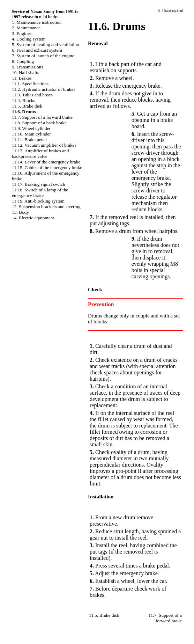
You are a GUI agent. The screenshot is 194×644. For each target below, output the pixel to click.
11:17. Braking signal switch (39, 184)
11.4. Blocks (24, 100)
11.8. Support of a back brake (39, 123)
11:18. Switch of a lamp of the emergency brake (40, 193)
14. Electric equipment (33, 218)
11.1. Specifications (30, 84)
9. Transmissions (28, 67)
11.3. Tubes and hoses (32, 95)
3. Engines (22, 33)
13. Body (20, 212)
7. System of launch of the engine (43, 56)
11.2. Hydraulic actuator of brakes (44, 89)
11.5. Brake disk (27, 106)
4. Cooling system (29, 39)
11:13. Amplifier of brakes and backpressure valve (40, 153)
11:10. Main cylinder (31, 134)
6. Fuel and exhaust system (37, 50)
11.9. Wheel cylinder (31, 128)
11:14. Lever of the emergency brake (46, 162)
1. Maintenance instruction (37, 22)
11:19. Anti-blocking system (38, 201)
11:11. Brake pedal (29, 140)
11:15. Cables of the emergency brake (47, 167)
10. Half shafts (25, 72)
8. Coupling (23, 61)
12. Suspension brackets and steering (46, 207)
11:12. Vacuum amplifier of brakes (44, 145)
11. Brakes (22, 78)
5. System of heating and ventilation (45, 45)
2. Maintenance (26, 28)
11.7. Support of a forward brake (42, 117)
